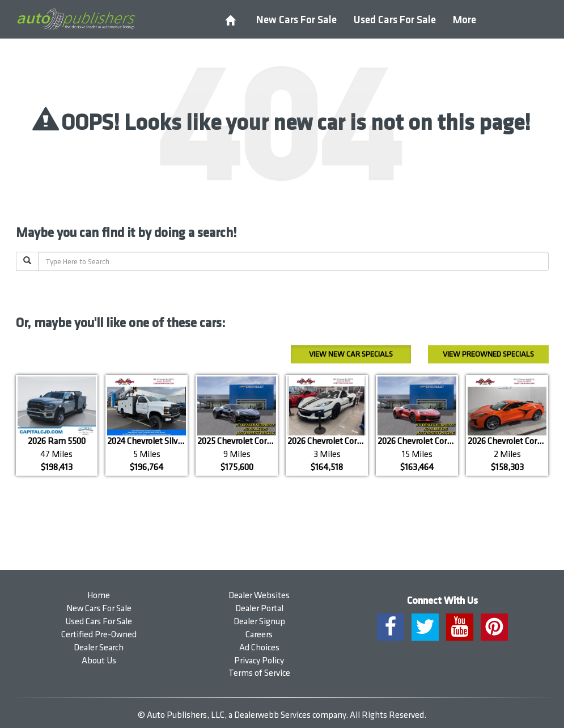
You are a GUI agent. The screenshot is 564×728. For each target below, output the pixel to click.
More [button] (465, 20)
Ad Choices (259, 648)
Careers (259, 635)
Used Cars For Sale (395, 20)
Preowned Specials (488, 354)
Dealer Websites (259, 596)
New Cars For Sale (296, 20)
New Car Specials (351, 354)
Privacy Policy (259, 661)
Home (99, 596)
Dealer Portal (259, 609)
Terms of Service (259, 673)
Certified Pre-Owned (99, 635)
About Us (99, 661)
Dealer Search (99, 648)
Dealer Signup (259, 622)
